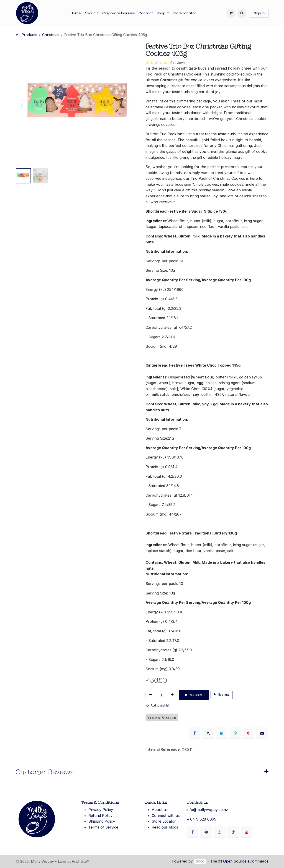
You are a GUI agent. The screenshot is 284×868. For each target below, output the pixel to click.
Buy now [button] (221, 695)
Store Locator (164, 821)
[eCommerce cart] (231, 13)
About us (160, 810)
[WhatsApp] (235, 733)
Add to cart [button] (194, 695)
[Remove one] (151, 695)
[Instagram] (220, 832)
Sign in (259, 13)
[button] (242, 13)
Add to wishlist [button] (158, 705)
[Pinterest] (249, 733)
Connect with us (166, 816)
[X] (208, 733)
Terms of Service (103, 827)
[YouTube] (247, 832)
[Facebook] (194, 733)
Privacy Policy (101, 810)
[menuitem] (76, 13)
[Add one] (172, 695)
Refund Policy (100, 816)
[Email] (262, 733)
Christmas (51, 35)
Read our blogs (165, 827)
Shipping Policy (102, 821)
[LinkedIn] (222, 733)
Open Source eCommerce (246, 861)
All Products (26, 35)
